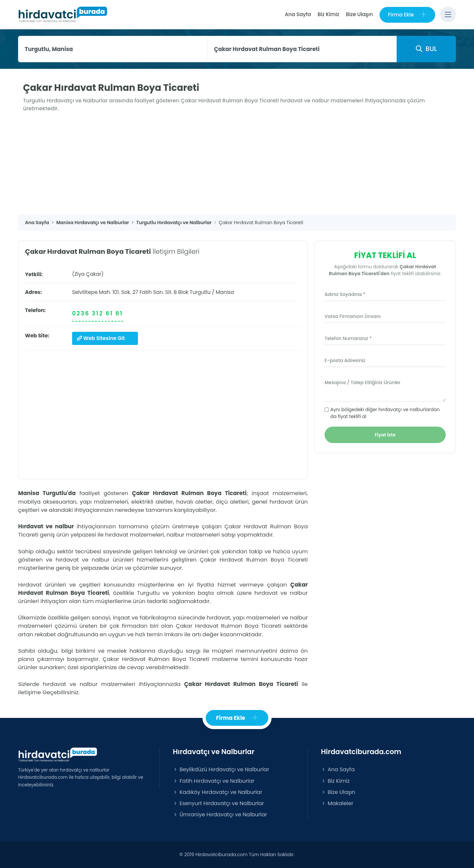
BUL (426, 49)
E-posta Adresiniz (345, 360)
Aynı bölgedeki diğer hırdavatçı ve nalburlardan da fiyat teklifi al (385, 413)
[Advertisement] (237, 165)
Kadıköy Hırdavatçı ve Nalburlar (218, 792)
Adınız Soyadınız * (345, 294)
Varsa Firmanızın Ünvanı (353, 316)
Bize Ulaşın (359, 14)
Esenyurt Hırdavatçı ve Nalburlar (218, 803)
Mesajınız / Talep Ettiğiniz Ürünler (363, 382)
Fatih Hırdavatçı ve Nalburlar (214, 781)
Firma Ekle (407, 15)
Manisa (225, 292)
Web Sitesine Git (101, 338)
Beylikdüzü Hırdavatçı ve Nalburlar (221, 769)
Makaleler (337, 803)
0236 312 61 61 (98, 313)
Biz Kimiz (329, 14)
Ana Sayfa (298, 14)
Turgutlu (200, 292)
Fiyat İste (385, 435)
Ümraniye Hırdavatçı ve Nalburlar (220, 815)
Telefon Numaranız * (348, 338)
